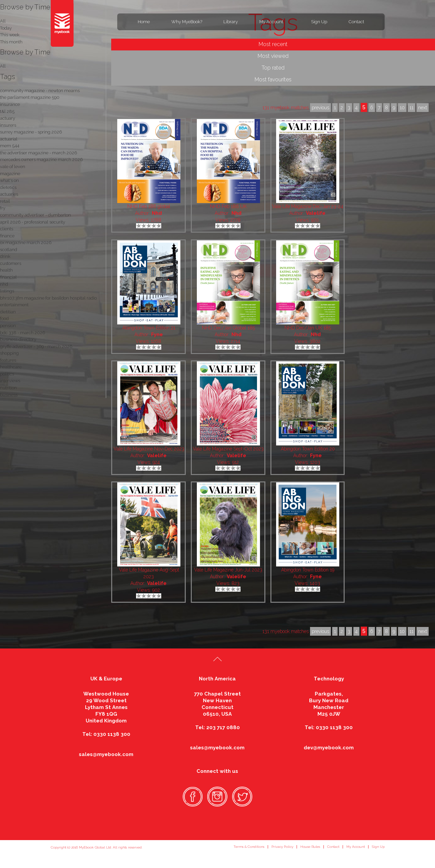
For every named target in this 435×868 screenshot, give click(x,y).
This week (10, 35)
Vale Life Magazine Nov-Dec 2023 (149, 449)
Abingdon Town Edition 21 (149, 328)
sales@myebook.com (106, 754)
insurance (10, 104)
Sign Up (319, 22)
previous (320, 631)
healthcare (11, 367)
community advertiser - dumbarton (35, 215)
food (4, 319)
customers (11, 263)
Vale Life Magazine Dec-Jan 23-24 (308, 206)
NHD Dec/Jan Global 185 (228, 328)
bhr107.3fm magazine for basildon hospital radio (48, 298)
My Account (271, 22)
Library (231, 22)
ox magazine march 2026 (26, 243)
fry (3, 208)
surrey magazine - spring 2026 (31, 132)
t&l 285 (7, 111)
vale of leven (13, 167)
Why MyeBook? (187, 22)
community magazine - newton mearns (40, 91)
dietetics (8, 187)
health (6, 270)
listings (7, 291)
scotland (9, 250)
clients (7, 229)
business (9, 395)
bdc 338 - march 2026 (23, 333)
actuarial (9, 139)
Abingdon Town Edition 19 (308, 570)
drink (5, 256)
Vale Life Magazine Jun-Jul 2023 (228, 570)
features (8, 360)
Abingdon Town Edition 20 (308, 449)
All (3, 66)
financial (8, 277)
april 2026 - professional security (33, 222)
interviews (10, 381)
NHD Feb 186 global (149, 206)
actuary (8, 118)
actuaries (9, 194)
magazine (10, 174)
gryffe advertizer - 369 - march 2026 (36, 346)
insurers (8, 125)
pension (8, 326)
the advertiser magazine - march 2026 (38, 153)
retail (5, 201)
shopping (9, 353)
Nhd (157, 213)
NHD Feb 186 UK (228, 206)
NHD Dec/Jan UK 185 (308, 328)
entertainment (14, 305)
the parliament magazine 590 (30, 97)
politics (7, 374)
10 (402, 631)
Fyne (157, 334)
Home (144, 22)
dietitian (8, 312)
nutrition (8, 388)
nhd (4, 284)
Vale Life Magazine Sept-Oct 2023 (228, 449)
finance (7, 236)
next (423, 631)
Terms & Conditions (249, 847)
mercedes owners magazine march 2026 (41, 160)
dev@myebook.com (329, 748)
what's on (9, 180)
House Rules (310, 847)
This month (11, 42)
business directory (18, 339)
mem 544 (10, 146)
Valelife (316, 213)
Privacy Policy (282, 847)
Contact (356, 22)
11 (411, 631)
